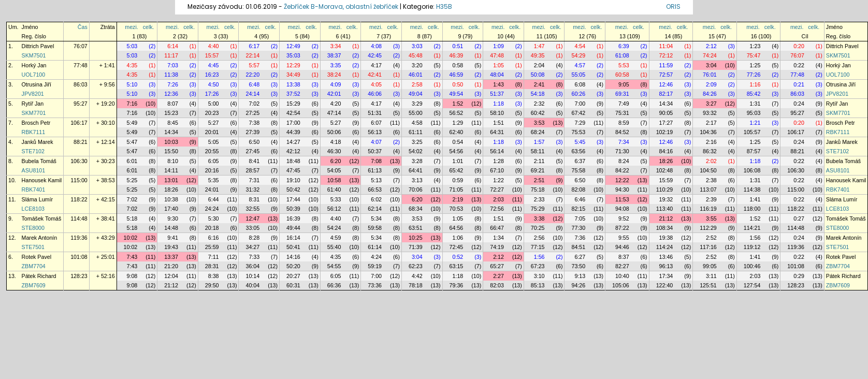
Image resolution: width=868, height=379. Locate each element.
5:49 (132, 123)
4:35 (132, 65)
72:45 (457, 247)
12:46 (666, 84)
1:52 (458, 104)
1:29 (458, 123)
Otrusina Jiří (37, 84)
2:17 (711, 123)
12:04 (171, 276)
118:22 (79, 199)
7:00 (580, 104)
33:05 (252, 228)
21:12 (666, 218)
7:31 (254, 180)
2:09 (711, 84)
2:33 (539, 199)
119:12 (752, 247)
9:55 (624, 238)
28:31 (212, 266)
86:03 (81, 84)
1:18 (498, 104)
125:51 (708, 285)
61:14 (375, 247)
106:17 (79, 123)
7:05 (580, 218)
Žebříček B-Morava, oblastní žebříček (341, 6)
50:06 (334, 132)
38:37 (334, 55)
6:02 (376, 199)
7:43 (132, 257)
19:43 (171, 247)
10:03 (171, 142)
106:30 (79, 161)
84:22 (622, 170)
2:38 (711, 180)
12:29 (293, 65)
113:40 (665, 209)
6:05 (214, 161)
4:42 (417, 276)
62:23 (416, 266)
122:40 (665, 285)
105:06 (621, 285)
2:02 (711, 161)
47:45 (293, 170)
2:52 (711, 238)
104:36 (708, 132)
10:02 (131, 238)
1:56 (755, 238)
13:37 (171, 257)
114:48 (79, 218)
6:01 (132, 161)
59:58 (375, 228)
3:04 (711, 65)
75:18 (538, 189)
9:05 (624, 84)
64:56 (457, 228)
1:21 (755, 123)
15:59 (666, 180)
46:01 (416, 75)
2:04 (539, 65)
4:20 (336, 104)
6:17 (254, 46)
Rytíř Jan (33, 104)
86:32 (710, 151)
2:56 (539, 238)
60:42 (538, 113)
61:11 (416, 132)
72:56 (497, 209)
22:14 (252, 55)
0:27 (799, 218)
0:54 (458, 142)
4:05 (376, 84)
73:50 (578, 266)
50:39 (293, 209)
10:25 (416, 238)
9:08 (132, 276)
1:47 (539, 46)
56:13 (375, 132)
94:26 (578, 285)
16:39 (293, 218)
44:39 (293, 132)
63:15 (457, 266)
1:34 (498, 238)
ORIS (673, 6)
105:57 (752, 132)
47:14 (334, 113)
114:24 (665, 247)
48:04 (497, 75)
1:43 (498, 84)
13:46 (666, 257)
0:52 (458, 257)
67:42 (578, 113)
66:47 (497, 228)
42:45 (375, 55)
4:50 (214, 84)
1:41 (755, 199)
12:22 (622, 180)
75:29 (538, 209)
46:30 (334, 151)
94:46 (622, 247)
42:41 (375, 75)
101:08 (79, 257)
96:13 (666, 266)
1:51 (498, 123)
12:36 (171, 94)
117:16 (708, 247)
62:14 (375, 209)
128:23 (79, 276)
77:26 (754, 75)
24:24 (212, 209)
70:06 (416, 189)
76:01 (710, 75)
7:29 (580, 123)
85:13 (538, 285)
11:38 (171, 75)
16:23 (212, 75)
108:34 (665, 228)
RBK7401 (34, 189)
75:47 (754, 55)
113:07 (708, 189)
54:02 (416, 151)
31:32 (252, 189)
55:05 (578, 75)
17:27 (666, 123)
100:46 (752, 266)
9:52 (624, 218)
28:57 (252, 170)
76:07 (81, 46)
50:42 (293, 189)
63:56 (578, 151)
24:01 (212, 189)
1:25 (755, 65)
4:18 (336, 142)
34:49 (293, 75)
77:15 (538, 247)
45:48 (416, 55)
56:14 (497, 151)
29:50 (212, 285)
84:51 (578, 247)
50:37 (375, 151)
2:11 (539, 161)
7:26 (173, 84)
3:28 (417, 161)
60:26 (578, 94)
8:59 (624, 123)
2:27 (498, 276)
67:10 (497, 170)
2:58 (417, 84)
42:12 (293, 151)
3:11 (711, 276)
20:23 (212, 113)
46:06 (375, 94)
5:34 (376, 218)
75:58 (578, 170)
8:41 (254, 161)
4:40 (214, 46)
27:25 (252, 113)
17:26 (212, 94)
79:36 (457, 285)
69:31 (622, 94)
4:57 (580, 65)
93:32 (710, 113)
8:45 (173, 123)
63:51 (416, 228)
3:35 (336, 65)
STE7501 (33, 247)
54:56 (457, 151)
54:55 (334, 266)
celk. (149, 27)
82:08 (578, 189)
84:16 (666, 151)
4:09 (336, 84)
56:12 (334, 209)
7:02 (254, 104)
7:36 (580, 238)
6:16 (214, 238)
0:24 (799, 104)
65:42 (457, 170)
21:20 (171, 266)
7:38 (254, 123)
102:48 (665, 170)
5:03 (132, 46)
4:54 (580, 46)
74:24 (710, 55)
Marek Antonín (40, 238)
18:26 (666, 161)
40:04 (252, 285)
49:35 (538, 55)
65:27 (497, 266)
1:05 (498, 65)
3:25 (417, 142)
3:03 (417, 46)
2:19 (458, 199)
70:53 (457, 209)
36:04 (252, 266)
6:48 (254, 84)
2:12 (711, 46)
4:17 (376, 65)
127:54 (752, 285)
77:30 (578, 228)
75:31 (622, 113)
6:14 (173, 46)
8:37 (624, 257)
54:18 (538, 94)
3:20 (417, 65)
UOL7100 (34, 75)
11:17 (171, 55)
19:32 (666, 199)
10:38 (171, 199)
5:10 (132, 84)
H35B (444, 6)
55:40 (334, 247)
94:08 (622, 209)
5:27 (214, 123)
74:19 (497, 247)
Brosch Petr (36, 123)
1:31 (755, 104)
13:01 (171, 180)
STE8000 (33, 228)
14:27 (293, 142)
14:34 (666, 104)
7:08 (376, 161)
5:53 (624, 65)
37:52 (293, 94)
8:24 (624, 161)
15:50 (171, 151)
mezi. (131, 27)
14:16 (293, 257)
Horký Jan (34, 65)
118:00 (752, 209)
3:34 (336, 46)
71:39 (416, 247)
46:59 (457, 75)
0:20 (799, 46)
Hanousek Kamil (42, 180)
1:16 (755, 84)
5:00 (214, 104)
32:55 (252, 209)
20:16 (212, 170)
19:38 (666, 238)
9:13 (580, 276)
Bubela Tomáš (39, 161)
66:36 (334, 285)
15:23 (171, 113)
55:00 (416, 113)
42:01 (334, 94)
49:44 (293, 228)
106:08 (752, 170)
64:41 (416, 170)
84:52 (622, 132)
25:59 (212, 247)
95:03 (754, 113)
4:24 (376, 257)
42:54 (293, 113)
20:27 (293, 276)
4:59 (336, 238)
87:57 (754, 151)
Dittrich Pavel (38, 46)
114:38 (752, 189)
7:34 (624, 142)
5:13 (376, 180)
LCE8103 (33, 209)
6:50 (254, 142)
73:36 (375, 285)
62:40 (457, 132)
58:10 (497, 113)
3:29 (417, 104)
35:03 (293, 55)
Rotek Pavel (37, 257)
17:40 (171, 209)
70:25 (538, 228)
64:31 (497, 132)
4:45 (214, 65)
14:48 (171, 228)
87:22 (622, 228)
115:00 (79, 180)
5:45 (580, 142)
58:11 (538, 151)
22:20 (252, 75)
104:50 (708, 170)
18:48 (293, 161)
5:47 (132, 142)
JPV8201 (33, 94)
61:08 (622, 55)
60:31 (293, 285)
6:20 (336, 161)
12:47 (252, 218)
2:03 (498, 199)
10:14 (252, 276)
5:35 (214, 180)
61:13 (375, 170)
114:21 (752, 228)
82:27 (622, 266)
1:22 (498, 180)
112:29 (708, 228)
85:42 (754, 94)
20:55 (212, 151)
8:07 (173, 104)
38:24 (334, 75)
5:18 (132, 218)
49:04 (416, 94)
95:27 (81, 104)
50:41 (293, 247)
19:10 (293, 180)
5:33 (336, 199)
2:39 (711, 199)
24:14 (252, 94)
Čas (83, 27)
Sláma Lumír (37, 199)
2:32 (539, 104)
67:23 (538, 266)
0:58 (458, 65)
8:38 (214, 276)
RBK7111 (34, 132)
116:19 (708, 209)
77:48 (81, 65)
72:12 (666, 55)
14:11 (171, 170)
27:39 (252, 132)
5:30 (214, 218)
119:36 (79, 238)
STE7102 (33, 151)
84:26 (710, 94)
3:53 (539, 123)
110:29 (665, 189)
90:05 (666, 113)
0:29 (799, 276)
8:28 (254, 238)
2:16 (711, 142)
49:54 (457, 94)
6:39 (624, 46)
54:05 (334, 170)
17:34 (666, 276)
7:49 (624, 104)
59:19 (375, 266)
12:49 (293, 46)
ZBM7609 (34, 285)
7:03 (173, 65)
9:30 (173, 218)
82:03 (497, 285)
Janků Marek (38, 142)
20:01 (212, 132)
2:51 (539, 180)
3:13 (417, 180)
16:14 (293, 238)
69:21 (538, 170)
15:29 (293, 104)
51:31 (375, 113)
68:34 (416, 209)
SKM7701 (34, 113)
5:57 (254, 65)
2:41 (539, 84)
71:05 (457, 189)
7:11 (214, 257)
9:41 (173, 238)
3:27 (711, 104)
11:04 (666, 46)
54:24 (334, 228)
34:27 (252, 247)
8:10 (173, 161)
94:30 (622, 189)
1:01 (458, 161)
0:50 (458, 84)
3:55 (711, 218)
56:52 (457, 113)
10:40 (622, 276)
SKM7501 (34, 55)
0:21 (799, 84)
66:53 (375, 189)
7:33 (254, 257)
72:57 (666, 75)
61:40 (334, 189)
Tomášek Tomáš (42, 218)
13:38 (293, 84)
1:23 (755, 46)
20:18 (212, 228)
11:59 (666, 65)
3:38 (539, 218)
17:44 (293, 199)
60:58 (622, 75)
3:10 (539, 276)
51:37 (497, 94)
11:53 (622, 199)
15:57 (212, 55)
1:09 (498, 46)
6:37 (580, 161)
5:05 (214, 142)
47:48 (497, 55)
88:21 (81, 142)
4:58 (417, 123)
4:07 (376, 142)
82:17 (666, 94)
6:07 (376, 123)
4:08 (376, 46)
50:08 (538, 75)
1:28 (498, 161)
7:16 (132, 104)
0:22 (799, 65)
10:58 (334, 180)
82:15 (578, 209)
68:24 (538, 132)
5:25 (132, 180)
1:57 (539, 142)
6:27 (580, 257)
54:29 (578, 55)
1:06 (458, 238)
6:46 (580, 199)
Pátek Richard (39, 276)
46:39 (457, 55)
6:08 (580, 84)
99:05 (710, 266)
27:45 (252, 151)
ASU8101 (34, 170)
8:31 (254, 199)
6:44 (214, 199)
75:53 (578, 132)
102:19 (665, 132)
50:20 (293, 266)
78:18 (416, 285)
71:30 (622, 151)
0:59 (458, 180)
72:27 (497, 189)
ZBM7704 (34, 266)
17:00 (293, 123)
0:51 (458, 46)
